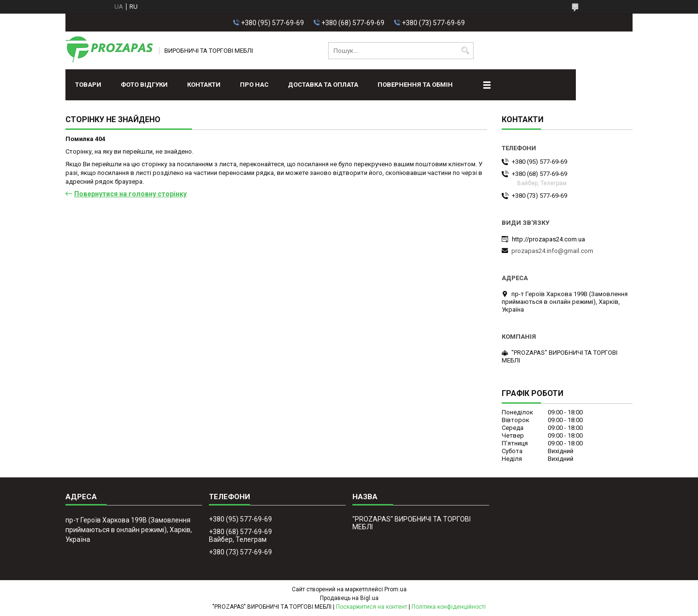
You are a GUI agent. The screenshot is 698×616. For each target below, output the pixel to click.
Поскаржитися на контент (372, 607)
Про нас (254, 85)
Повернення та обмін (415, 85)
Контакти (204, 85)
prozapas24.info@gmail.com (552, 251)
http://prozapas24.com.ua (548, 239)
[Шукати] (465, 51)
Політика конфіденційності (449, 607)
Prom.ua (396, 589)
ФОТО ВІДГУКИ (144, 85)
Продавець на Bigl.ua (349, 598)
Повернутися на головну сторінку (130, 194)
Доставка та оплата (323, 85)
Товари (88, 85)
